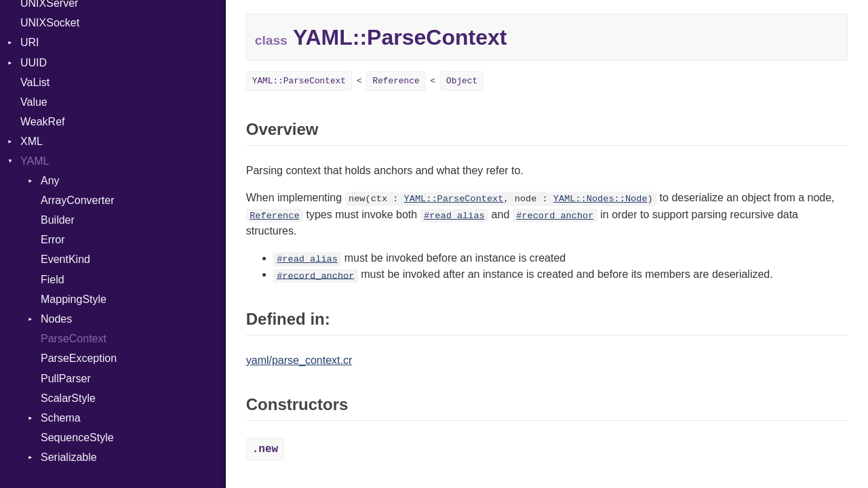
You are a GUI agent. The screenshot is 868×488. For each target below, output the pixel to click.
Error (53, 240)
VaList (35, 82)
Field (53, 280)
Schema (61, 418)
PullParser (66, 379)
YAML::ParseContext (299, 81)
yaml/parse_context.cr (299, 360)
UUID (34, 63)
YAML (35, 161)
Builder (58, 220)
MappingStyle (74, 299)
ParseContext (74, 339)
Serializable (69, 457)
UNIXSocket (50, 23)
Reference (396, 81)
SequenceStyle (77, 438)
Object (462, 81)
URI (30, 42)
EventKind (65, 259)
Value (34, 102)
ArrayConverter (77, 200)
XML (32, 141)
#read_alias (454, 216)
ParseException (79, 358)
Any (50, 181)
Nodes (56, 319)
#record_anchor (555, 216)
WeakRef (43, 122)
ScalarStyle (68, 398)
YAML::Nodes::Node (600, 199)
